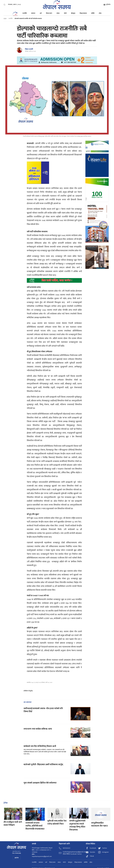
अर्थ (41, 13)
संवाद (58, 13)
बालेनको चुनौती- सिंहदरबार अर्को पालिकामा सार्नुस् (43, 765)
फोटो (65, 13)
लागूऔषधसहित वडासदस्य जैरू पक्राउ (99, 824)
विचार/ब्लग (49, 13)
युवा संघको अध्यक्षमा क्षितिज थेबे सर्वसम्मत (40, 783)
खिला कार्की (29, 49)
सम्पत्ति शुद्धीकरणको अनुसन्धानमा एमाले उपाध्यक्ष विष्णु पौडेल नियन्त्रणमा (77, 825)
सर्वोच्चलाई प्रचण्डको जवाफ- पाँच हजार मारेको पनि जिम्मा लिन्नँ (43, 710)
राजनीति (25, 13)
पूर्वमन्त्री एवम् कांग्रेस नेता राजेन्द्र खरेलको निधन (57, 822)
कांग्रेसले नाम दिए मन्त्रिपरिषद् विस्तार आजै (40, 746)
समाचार (33, 13)
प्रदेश (100, 13)
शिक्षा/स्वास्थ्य (83, 13)
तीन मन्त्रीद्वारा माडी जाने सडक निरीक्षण (13, 824)
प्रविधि (93, 13)
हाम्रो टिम (17, 858)
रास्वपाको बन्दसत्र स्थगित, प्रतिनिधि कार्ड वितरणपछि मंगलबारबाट (35, 826)
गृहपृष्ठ (5, 19)
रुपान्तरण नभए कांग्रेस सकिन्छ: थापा (38, 729)
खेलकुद (73, 13)
